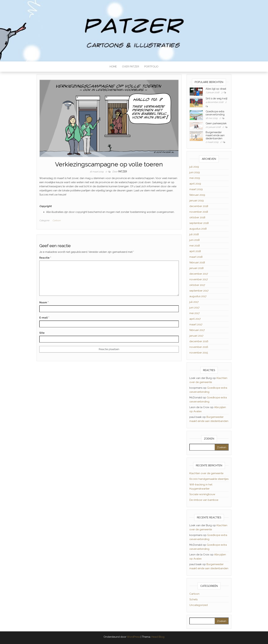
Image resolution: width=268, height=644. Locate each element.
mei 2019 (195, 178)
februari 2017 (197, 330)
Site (42, 333)
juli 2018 (194, 234)
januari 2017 (196, 336)
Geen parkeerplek (216, 123)
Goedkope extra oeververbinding (215, 113)
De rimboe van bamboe (204, 500)
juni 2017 (194, 308)
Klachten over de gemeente (206, 473)
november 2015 (199, 353)
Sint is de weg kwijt (216, 98)
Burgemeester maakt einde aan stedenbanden (215, 135)
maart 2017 (196, 324)
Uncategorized (199, 605)
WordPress (133, 637)
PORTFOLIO (151, 67)
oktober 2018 (197, 217)
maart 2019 (196, 189)
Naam (44, 302)
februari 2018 (197, 263)
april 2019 (195, 184)
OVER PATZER (131, 67)
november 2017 (199, 279)
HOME (113, 67)
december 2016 (199, 341)
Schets (193, 599)
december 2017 (199, 274)
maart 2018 (196, 257)
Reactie (45, 258)
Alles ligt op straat (216, 89)
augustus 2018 (198, 229)
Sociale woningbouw (202, 494)
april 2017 (195, 319)
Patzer (123, 172)
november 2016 (199, 347)
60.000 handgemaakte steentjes (209, 479)
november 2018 (199, 212)
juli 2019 (194, 167)
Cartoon (56, 220)
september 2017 (199, 291)
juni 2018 (195, 240)
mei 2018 (195, 246)
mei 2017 (195, 313)
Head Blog (158, 637)
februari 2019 (197, 195)
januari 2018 (196, 268)
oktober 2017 (197, 285)
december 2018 (199, 206)
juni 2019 (195, 172)
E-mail (44, 318)
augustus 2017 (198, 296)
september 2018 (199, 223)
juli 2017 (194, 302)
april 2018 (195, 251)
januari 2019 (197, 201)
